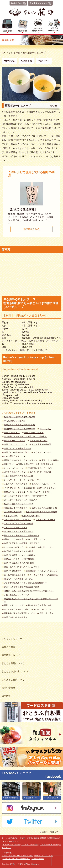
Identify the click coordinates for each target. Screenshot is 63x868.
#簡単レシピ (9, 61)
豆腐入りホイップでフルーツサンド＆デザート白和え (27, 492)
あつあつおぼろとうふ (43, 609)
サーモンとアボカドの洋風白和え (44, 575)
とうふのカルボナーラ (14, 547)
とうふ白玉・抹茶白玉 (42, 444)
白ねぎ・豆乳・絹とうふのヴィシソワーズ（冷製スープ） (29, 591)
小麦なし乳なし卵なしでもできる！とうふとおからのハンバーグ (31, 600)
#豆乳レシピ (27, 61)
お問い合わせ (15, 845)
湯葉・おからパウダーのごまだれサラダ (21, 567)
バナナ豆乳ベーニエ (37, 539)
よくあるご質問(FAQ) (30, 845)
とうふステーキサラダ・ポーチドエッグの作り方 (25, 496)
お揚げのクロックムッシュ (16, 444)
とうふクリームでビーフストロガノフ (21, 500)
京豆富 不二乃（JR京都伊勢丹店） (16, 859)
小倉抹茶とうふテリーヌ (15, 456)
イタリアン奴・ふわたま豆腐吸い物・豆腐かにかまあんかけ (30, 488)
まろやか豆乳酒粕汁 (13, 512)
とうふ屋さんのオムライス (16, 528)
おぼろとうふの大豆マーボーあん (19, 579)
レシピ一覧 (15, 53)
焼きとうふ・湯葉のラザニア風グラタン (21, 536)
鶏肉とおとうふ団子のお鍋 (40, 605)
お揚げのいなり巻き (31, 516)
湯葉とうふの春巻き (50, 460)
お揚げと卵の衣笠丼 (13, 571)
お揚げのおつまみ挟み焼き (16, 617)
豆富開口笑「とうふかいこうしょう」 (42, 571)
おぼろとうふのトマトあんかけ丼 (19, 551)
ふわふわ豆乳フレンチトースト (18, 595)
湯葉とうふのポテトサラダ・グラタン (21, 460)
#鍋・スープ (44, 61)
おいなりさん (45, 429)
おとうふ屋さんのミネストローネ (19, 504)
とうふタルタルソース (14, 468)
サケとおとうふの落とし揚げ (17, 609)
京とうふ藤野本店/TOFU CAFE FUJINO (17, 856)
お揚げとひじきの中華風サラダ (18, 449)
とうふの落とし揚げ (39, 441)
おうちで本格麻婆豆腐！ (15, 575)
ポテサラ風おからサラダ (15, 472)
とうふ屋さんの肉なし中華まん (18, 520)
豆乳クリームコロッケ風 (15, 441)
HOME (5, 845)
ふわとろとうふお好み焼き (16, 484)
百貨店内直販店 (38, 859)
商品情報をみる (31, 229)
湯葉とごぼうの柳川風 (14, 539)
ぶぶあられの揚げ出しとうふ (41, 547)
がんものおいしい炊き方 (15, 421)
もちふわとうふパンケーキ (43, 484)
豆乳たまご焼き (46, 613)
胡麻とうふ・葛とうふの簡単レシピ (20, 425)
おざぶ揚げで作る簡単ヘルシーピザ (42, 512)
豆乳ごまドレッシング (14, 605)
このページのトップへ (51, 832)
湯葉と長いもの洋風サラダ (16, 508)
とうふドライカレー (42, 452)
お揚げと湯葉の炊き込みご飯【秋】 (20, 563)
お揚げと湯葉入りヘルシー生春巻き (20, 555)
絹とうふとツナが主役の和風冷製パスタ (21, 587)
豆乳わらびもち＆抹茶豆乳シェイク (20, 613)
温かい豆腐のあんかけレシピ (44, 508)
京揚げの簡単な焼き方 (34, 433)
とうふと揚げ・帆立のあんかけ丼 (19, 524)
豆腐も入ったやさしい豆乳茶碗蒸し (20, 559)
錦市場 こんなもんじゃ (44, 856)
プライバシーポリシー (49, 845)
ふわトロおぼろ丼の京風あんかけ (19, 476)
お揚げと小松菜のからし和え (17, 452)
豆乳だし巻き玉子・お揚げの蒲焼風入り (36, 464)
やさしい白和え (11, 516)
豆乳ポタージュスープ (45, 520)
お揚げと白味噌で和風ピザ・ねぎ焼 (20, 417)
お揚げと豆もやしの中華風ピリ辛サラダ (21, 543)
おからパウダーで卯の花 (41, 472)
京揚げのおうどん (12, 433)
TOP (4, 53)
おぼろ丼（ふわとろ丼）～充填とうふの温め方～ (25, 437)
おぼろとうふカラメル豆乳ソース (19, 531)
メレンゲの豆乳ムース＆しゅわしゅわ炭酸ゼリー (25, 583)
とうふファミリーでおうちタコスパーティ (22, 480)
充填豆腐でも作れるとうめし (41, 468)
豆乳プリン (9, 464)
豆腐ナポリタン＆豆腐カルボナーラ (20, 429)
